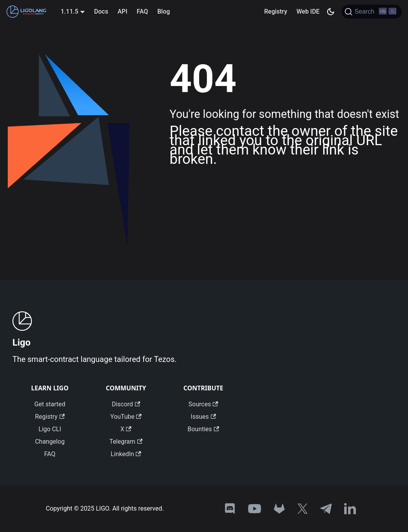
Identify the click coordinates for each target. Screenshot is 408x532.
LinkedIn (126, 454)
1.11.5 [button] (69, 11)
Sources (203, 404)
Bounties (203, 429)
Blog (163, 11)
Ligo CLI (50, 429)
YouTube (126, 417)
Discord (126, 404)
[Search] (372, 12)
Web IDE (308, 11)
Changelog (50, 442)
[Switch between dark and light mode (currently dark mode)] (331, 12)
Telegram (126, 442)
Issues (203, 417)
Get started (50, 404)
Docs (101, 11)
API (122, 11)
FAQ (143, 11)
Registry (276, 11)
